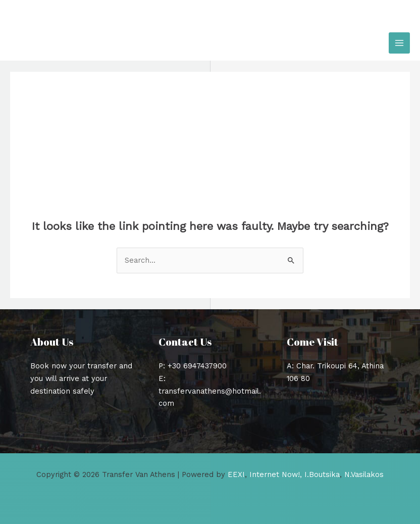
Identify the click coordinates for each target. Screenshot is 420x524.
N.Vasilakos (364, 474)
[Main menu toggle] (399, 43)
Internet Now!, (276, 474)
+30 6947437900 (197, 366)
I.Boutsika (322, 474)
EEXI (236, 474)
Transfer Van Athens (88, 43)
